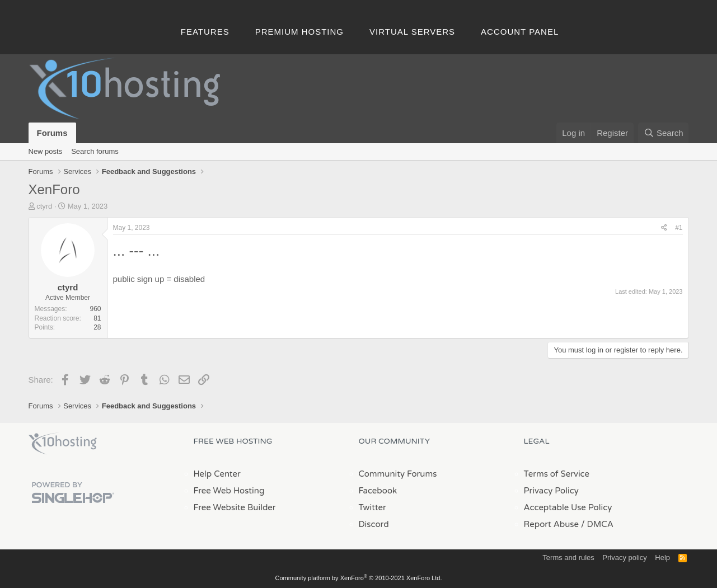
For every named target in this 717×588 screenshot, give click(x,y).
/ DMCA (597, 524)
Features (205, 32)
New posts (46, 151)
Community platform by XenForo (359, 578)
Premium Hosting (299, 32)
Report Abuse (552, 524)
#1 (679, 228)
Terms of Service (557, 474)
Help (662, 558)
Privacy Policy (551, 491)
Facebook (378, 491)
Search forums (95, 151)
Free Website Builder (235, 507)
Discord (374, 524)
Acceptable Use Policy (568, 507)
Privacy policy (624, 558)
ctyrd (44, 206)
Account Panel (520, 32)
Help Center (217, 474)
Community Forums (398, 474)
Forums (52, 133)
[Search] (664, 133)
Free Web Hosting (229, 491)
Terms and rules (568, 558)
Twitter (372, 507)
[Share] (664, 228)
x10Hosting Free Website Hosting (63, 444)
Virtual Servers (412, 32)
